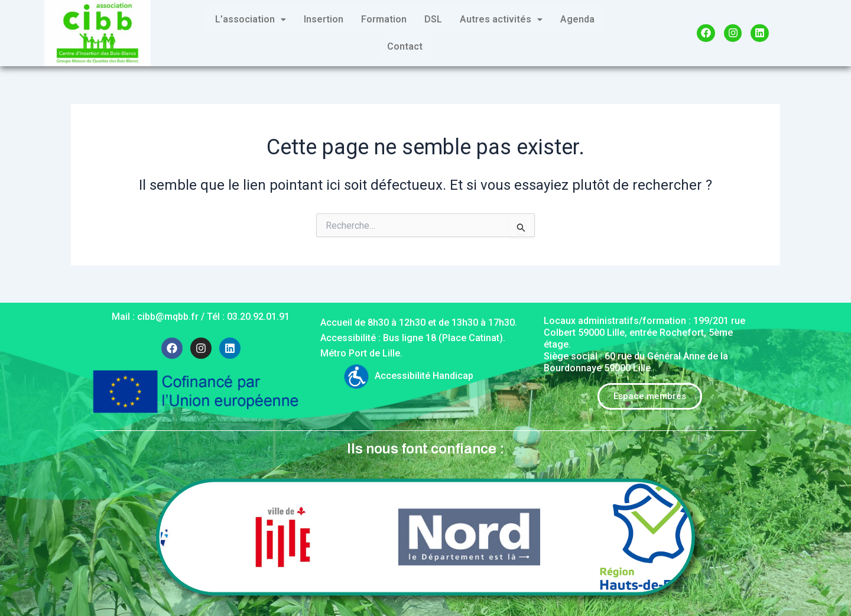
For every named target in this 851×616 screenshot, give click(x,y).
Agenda (577, 19)
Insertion (324, 19)
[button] (251, 20)
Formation (384, 19)
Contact (405, 46)
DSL (433, 19)
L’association (251, 19)
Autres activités (501, 19)
